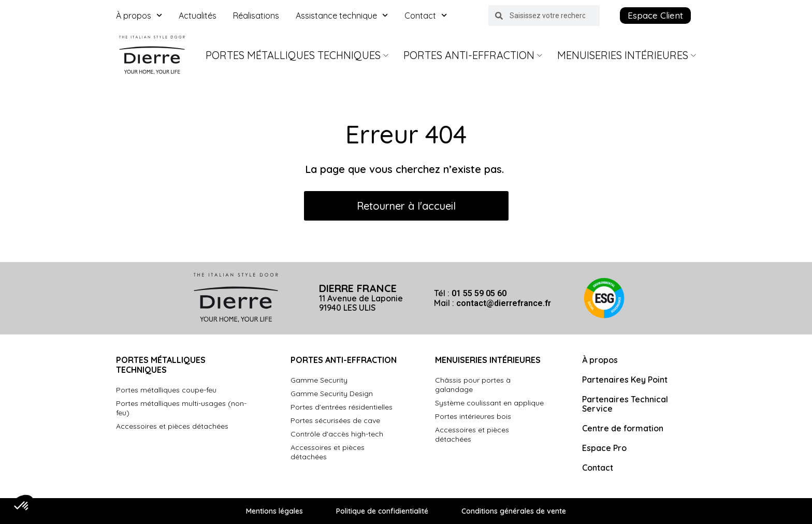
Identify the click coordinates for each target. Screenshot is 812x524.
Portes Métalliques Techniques (297, 55)
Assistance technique (342, 16)
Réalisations (256, 16)
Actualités (198, 16)
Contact (426, 16)
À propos (139, 16)
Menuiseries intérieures (627, 55)
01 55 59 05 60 (479, 293)
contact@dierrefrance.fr (504, 303)
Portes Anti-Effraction (473, 55)
